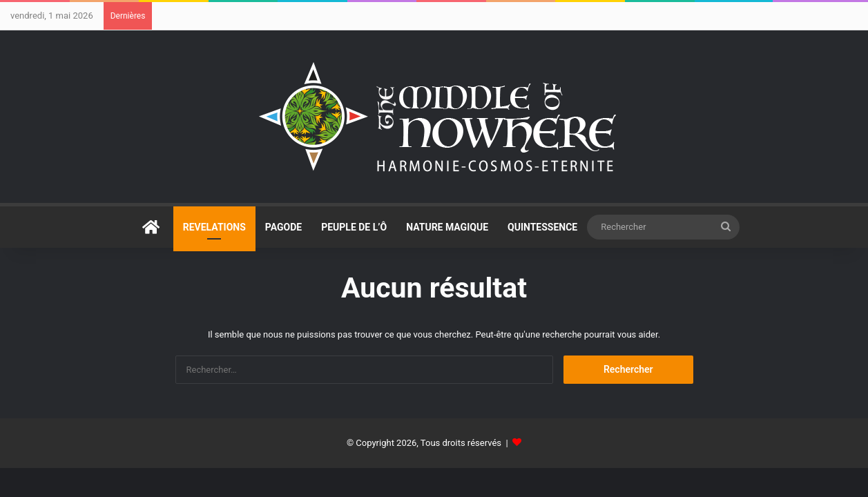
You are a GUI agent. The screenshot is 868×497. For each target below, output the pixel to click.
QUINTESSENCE (542, 227)
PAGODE (283, 227)
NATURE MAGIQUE (447, 227)
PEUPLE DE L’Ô (354, 227)
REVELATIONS (214, 227)
